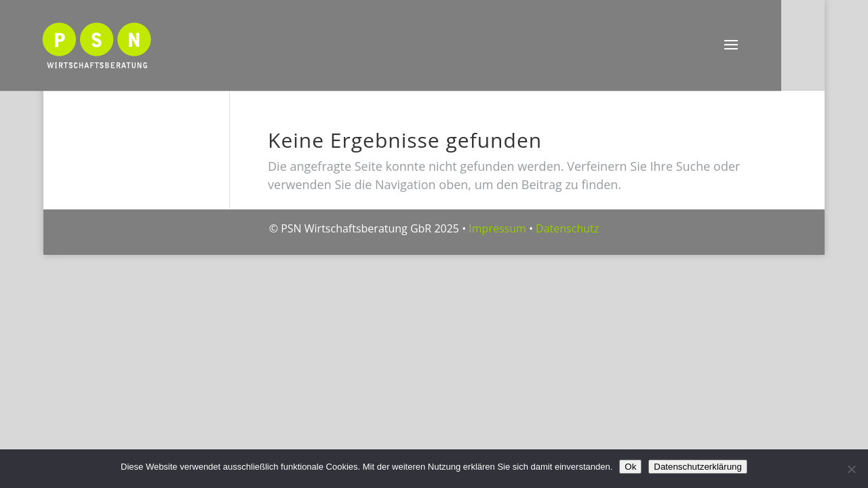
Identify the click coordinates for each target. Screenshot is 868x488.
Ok (630, 467)
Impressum (497, 228)
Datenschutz (567, 228)
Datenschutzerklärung (698, 467)
